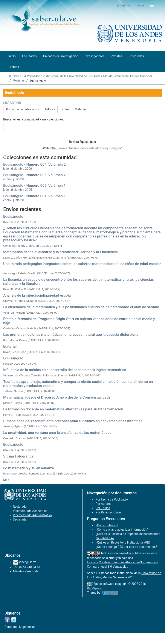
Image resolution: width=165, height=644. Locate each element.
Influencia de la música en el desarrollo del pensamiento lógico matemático (65, 370)
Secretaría (20, 519)
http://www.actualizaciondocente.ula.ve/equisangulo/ (86, 148)
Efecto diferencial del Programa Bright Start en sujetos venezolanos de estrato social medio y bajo (79, 321)
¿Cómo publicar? (107, 525)
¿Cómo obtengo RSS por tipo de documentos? (126, 547)
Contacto (11, 627)
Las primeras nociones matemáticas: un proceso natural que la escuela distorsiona (71, 334)
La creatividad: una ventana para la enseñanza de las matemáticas (57, 433)
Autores (50, 109)
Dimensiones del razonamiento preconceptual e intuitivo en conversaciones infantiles (73, 421)
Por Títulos (103, 508)
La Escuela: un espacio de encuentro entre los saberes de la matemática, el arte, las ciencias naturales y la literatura (79, 281)
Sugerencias (27, 627)
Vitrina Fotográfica (18, 456)
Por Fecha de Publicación (113, 499)
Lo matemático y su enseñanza (29, 468)
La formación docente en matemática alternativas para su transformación (63, 409)
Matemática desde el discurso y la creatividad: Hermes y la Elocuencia (60, 252)
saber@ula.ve (27, 562)
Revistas (19, 80)
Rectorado (20, 507)
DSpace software (103, 584)
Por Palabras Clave (108, 512)
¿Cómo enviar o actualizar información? (122, 530)
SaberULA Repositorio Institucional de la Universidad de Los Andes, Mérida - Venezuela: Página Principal (82, 76)
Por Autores (103, 504)
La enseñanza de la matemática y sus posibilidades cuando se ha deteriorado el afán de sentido (81, 307)
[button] (123, 5)
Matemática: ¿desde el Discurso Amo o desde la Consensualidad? (57, 397)
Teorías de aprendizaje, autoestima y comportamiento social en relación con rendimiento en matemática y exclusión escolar (78, 384)
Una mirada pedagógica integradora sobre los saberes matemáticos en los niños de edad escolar (82, 264)
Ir (76, 127)
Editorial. (10, 346)
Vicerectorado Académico (30, 511)
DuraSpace (94, 588)
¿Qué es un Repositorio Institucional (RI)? (123, 542)
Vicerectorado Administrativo (32, 515)
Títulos (65, 109)
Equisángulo (13, 216)
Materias (81, 109)
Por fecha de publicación (23, 109)
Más (6, 480)
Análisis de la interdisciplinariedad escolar (38, 295)
